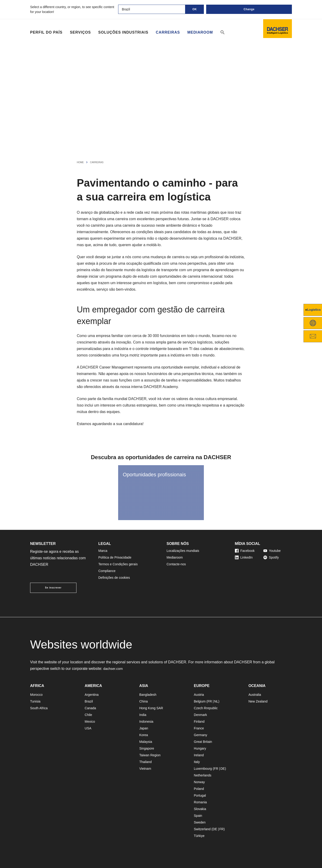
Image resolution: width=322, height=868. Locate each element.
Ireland (199, 755)
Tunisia (35, 701)
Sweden (200, 822)
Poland (199, 789)
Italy (197, 762)
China (144, 701)
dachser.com (114, 669)
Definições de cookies (114, 578)
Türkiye (199, 836)
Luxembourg (203, 769)
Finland (199, 722)
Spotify (271, 557)
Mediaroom (200, 32)
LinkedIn (244, 557)
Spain (198, 816)
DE (223, 769)
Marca (103, 551)
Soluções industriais (123, 32)
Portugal (200, 795)
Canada (90, 708)
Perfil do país (46, 32)
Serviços (80, 32)
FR (210, 701)
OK (195, 9)
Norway (199, 782)
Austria (199, 695)
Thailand (145, 762)
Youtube (272, 551)
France (199, 728)
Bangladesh (148, 695)
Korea (144, 735)
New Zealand (258, 701)
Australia (255, 695)
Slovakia (200, 809)
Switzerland (202, 829)
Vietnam (145, 769)
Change (249, 9)
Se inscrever (53, 588)
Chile (88, 715)
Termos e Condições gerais (118, 564)
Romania (200, 802)
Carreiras (168, 32)
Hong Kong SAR (151, 708)
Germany (201, 735)
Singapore (147, 748)
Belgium (200, 701)
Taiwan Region (150, 755)
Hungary (200, 748)
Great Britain (203, 742)
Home (80, 162)
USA (88, 728)
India (143, 715)
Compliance (107, 571)
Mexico (90, 722)
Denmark (200, 715)
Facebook (245, 551)
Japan (144, 728)
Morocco (36, 695)
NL (216, 701)
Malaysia (146, 742)
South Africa (39, 708)
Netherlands (203, 775)
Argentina (92, 695)
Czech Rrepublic (206, 708)
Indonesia (146, 722)
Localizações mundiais (183, 551)
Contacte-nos (176, 564)
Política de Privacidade (115, 557)
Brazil (89, 701)
